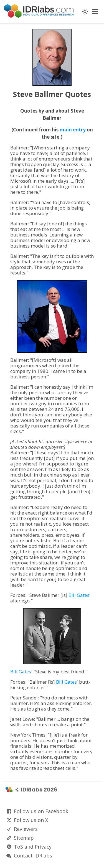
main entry (73, 130)
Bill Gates (79, 595)
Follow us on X (31, 820)
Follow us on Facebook (41, 811)
